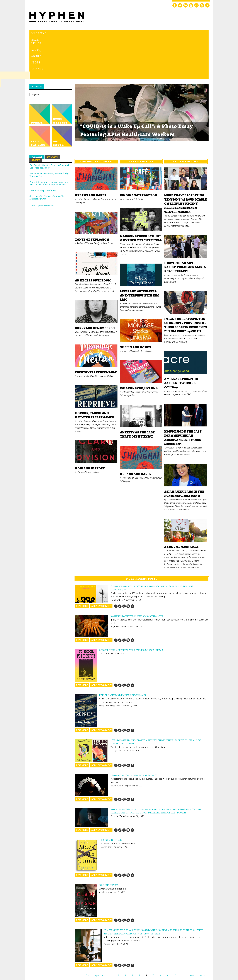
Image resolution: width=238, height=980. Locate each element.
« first (87, 934)
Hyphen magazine (44, 965)
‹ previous (100, 934)
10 (175, 934)
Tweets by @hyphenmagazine (41, 164)
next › (191, 934)
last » (202, 934)
